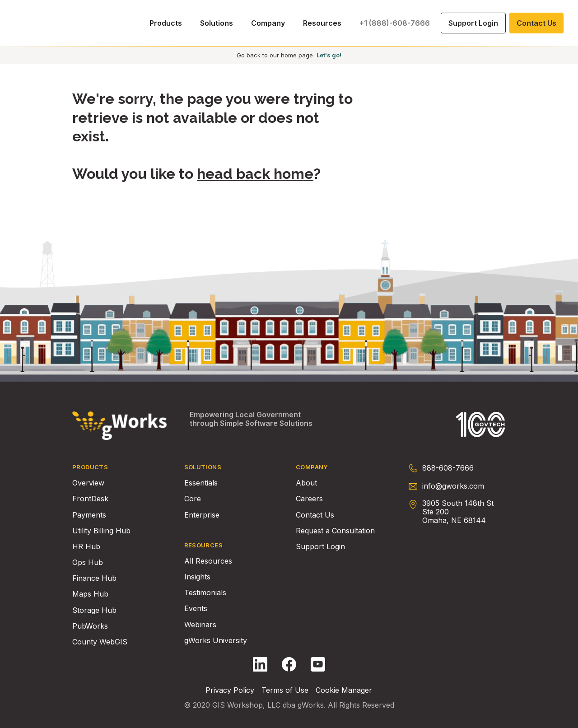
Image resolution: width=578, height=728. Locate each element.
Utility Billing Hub (101, 531)
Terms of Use (285, 690)
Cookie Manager (344, 690)
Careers (309, 499)
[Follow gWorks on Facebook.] (289, 664)
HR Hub (86, 547)
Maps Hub (90, 594)
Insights (197, 577)
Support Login (320, 547)
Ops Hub (88, 562)
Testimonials (205, 593)
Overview (88, 483)
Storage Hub (94, 610)
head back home (255, 174)
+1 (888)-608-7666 (395, 23)
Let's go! (329, 55)
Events (196, 609)
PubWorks (90, 626)
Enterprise (202, 515)
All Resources (208, 561)
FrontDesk (90, 499)
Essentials (201, 483)
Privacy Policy (230, 690)
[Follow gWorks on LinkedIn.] (260, 664)
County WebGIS (100, 642)
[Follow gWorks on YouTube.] (318, 664)
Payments (89, 515)
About (306, 483)
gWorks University (216, 641)
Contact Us (315, 515)
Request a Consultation (335, 531)
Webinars (200, 625)
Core (193, 499)
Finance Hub (94, 578)
